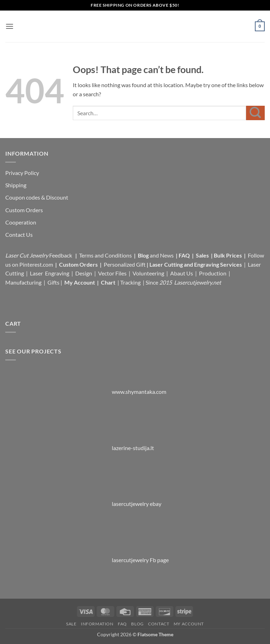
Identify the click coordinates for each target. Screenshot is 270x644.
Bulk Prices (228, 255)
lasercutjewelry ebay (137, 504)
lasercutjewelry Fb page (140, 560)
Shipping (16, 185)
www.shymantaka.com (139, 392)
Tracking (131, 282)
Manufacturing (23, 282)
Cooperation (21, 222)
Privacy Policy (22, 173)
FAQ (185, 255)
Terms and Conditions (105, 255)
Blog (144, 255)
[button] (9, 26)
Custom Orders (24, 210)
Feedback (61, 255)
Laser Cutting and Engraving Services (196, 264)
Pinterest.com (36, 264)
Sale (71, 624)
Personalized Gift (125, 264)
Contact (159, 624)
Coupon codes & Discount (37, 197)
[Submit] (255, 113)
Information (97, 624)
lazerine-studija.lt (133, 448)
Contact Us (19, 235)
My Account (80, 282)
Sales (203, 255)
